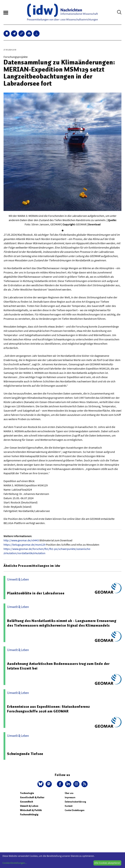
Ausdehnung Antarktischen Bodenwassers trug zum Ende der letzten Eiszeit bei (58, 666)
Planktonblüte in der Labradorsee (36, 593)
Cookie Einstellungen (75, 810)
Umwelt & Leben (29, 806)
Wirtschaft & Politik (31, 810)
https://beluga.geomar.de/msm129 (24, 545)
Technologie (27, 793)
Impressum (70, 797)
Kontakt (69, 806)
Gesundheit (27, 802)
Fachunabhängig (29, 815)
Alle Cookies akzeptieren (107, 863)
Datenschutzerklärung (75, 802)
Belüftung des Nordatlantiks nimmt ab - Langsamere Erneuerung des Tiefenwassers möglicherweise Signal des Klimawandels (62, 623)
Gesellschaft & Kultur (32, 797)
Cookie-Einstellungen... (15, 863)
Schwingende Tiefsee (25, 754)
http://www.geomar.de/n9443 (21, 540)
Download (94, 224)
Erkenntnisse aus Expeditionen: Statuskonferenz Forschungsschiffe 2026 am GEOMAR (48, 709)
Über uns (69, 793)
